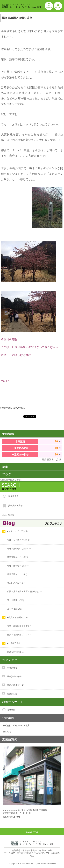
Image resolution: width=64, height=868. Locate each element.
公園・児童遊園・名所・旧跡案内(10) (24, 592)
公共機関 (11, 710)
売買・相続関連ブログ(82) (19, 635)
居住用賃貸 (13, 496)
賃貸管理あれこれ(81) (17, 574)
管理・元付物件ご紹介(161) (20, 549)
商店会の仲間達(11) (16, 652)
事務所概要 (12, 668)
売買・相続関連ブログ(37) (19, 626)
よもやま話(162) (15, 609)
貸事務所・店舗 (15, 506)
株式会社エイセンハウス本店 (16, 726)
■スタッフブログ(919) (17, 531)
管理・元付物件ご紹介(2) (19, 540)
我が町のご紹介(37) (16, 583)
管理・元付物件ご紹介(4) (19, 566)
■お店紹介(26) (14, 643)
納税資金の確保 (14, 676)
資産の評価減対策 (15, 685)
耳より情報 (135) (16, 600)
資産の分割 (12, 694)
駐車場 (11, 515)
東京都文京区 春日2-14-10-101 (25, 812)
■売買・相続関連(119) (17, 617)
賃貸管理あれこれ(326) (18, 557)
